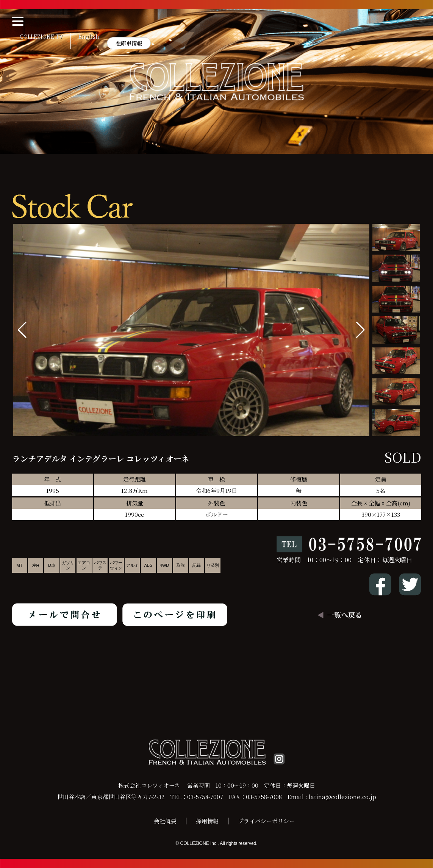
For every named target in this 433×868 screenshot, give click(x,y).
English (89, 37)
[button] (360, 330)
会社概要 (165, 821)
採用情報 (207, 821)
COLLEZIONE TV (41, 37)
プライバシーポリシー (266, 821)
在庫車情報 (129, 43)
